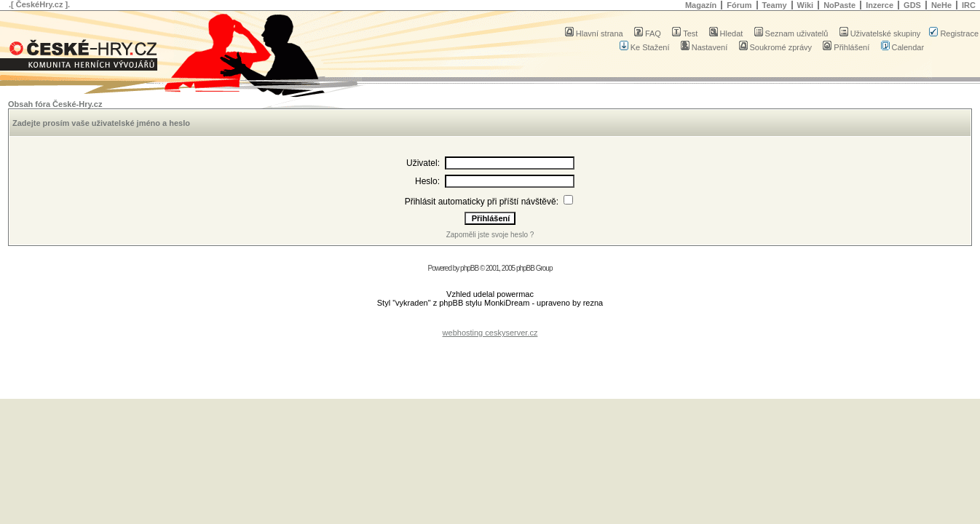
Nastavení (704, 47)
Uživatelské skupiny (880, 33)
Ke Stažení (645, 47)
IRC (969, 5)
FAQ (648, 33)
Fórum (739, 5)
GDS (912, 5)
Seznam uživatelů (791, 33)
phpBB (469, 268)
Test (685, 33)
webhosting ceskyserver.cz (490, 333)
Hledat (726, 33)
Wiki (806, 5)
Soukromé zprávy (776, 47)
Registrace (954, 33)
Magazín (701, 5)
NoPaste (839, 5)
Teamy (775, 5)
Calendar (903, 47)
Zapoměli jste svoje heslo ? (490, 235)
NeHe (941, 5)
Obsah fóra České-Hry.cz (55, 104)
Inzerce (880, 5)
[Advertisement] (490, 321)
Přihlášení (846, 47)
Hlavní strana (594, 33)
